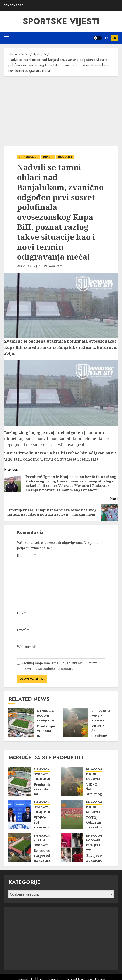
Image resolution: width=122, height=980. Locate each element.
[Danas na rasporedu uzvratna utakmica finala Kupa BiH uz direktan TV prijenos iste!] (20, 847)
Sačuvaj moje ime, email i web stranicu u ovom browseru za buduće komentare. (59, 666)
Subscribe (115, 38)
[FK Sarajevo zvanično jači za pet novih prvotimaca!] (72, 847)
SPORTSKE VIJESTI (61, 21)
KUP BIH (48, 157)
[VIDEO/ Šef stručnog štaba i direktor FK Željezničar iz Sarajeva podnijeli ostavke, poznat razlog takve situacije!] (20, 814)
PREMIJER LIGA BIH (50, 721)
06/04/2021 (55, 266)
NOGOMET (65, 157)
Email (23, 630)
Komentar (26, 555)
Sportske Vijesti (31, 266)
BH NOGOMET (28, 157)
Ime (21, 613)
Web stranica (28, 647)
